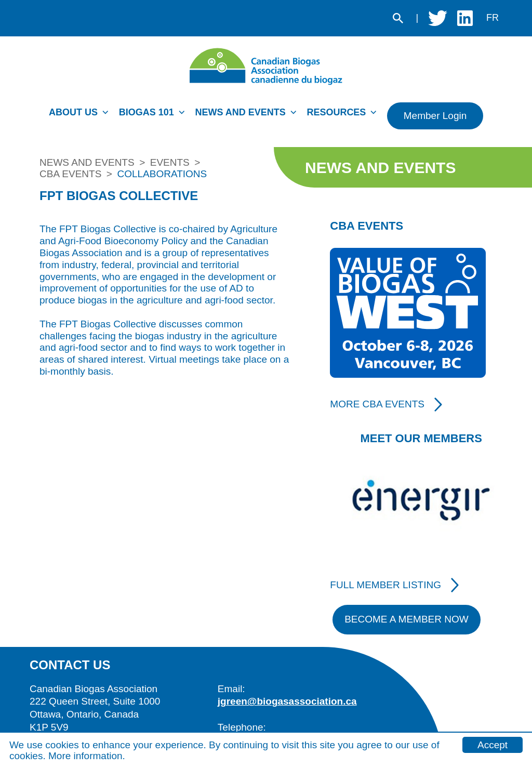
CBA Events (70, 174)
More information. (87, 756)
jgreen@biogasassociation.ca (287, 701)
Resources (336, 112)
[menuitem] (81, 115)
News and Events (240, 112)
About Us (73, 112)
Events (170, 162)
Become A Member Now (407, 619)
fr (493, 18)
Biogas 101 (147, 112)
